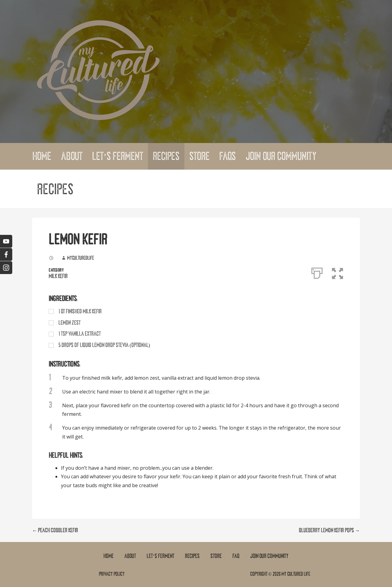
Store (199, 156)
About (72, 156)
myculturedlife (81, 258)
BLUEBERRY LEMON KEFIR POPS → (329, 530)
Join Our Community (281, 156)
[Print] (317, 272)
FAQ (236, 556)
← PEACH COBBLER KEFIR (55, 530)
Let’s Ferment (118, 156)
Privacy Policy (112, 574)
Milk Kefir (58, 276)
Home (42, 156)
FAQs (228, 156)
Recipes (166, 156)
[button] (338, 272)
